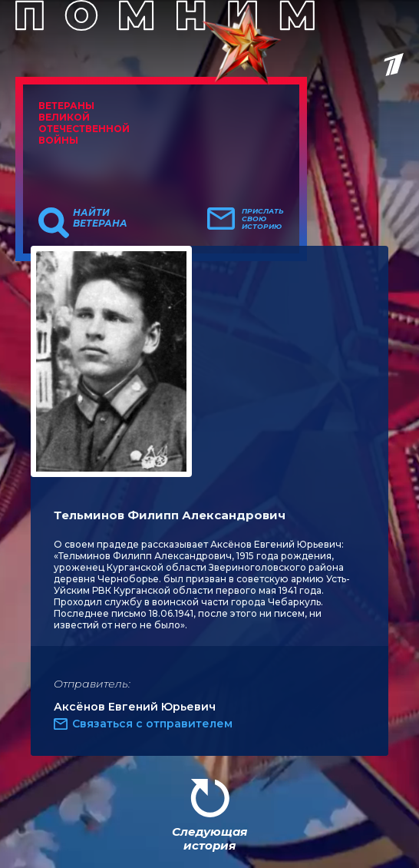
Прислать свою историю (263, 219)
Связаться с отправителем (152, 724)
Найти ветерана (100, 218)
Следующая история (209, 838)
